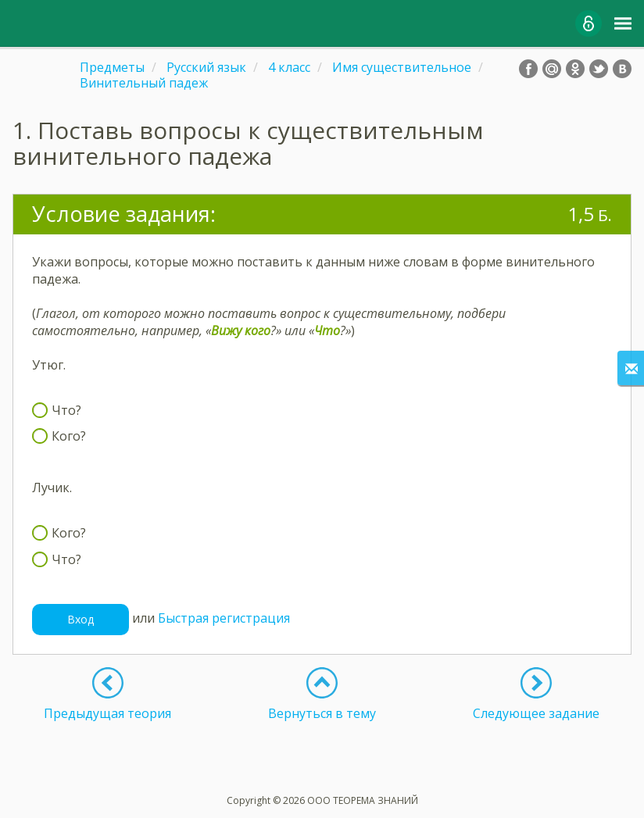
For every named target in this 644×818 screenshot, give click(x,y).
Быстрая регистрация (224, 618)
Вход (80, 619)
